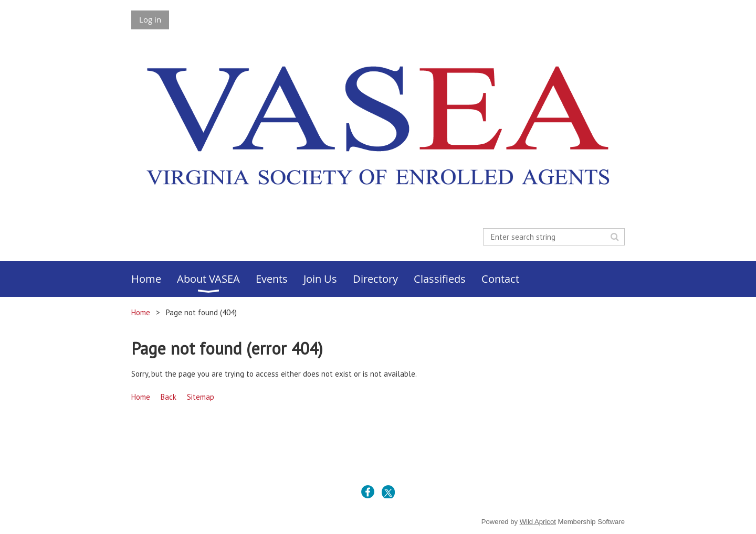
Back (169, 397)
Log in (150, 19)
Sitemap (201, 397)
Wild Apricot (538, 522)
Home (141, 312)
